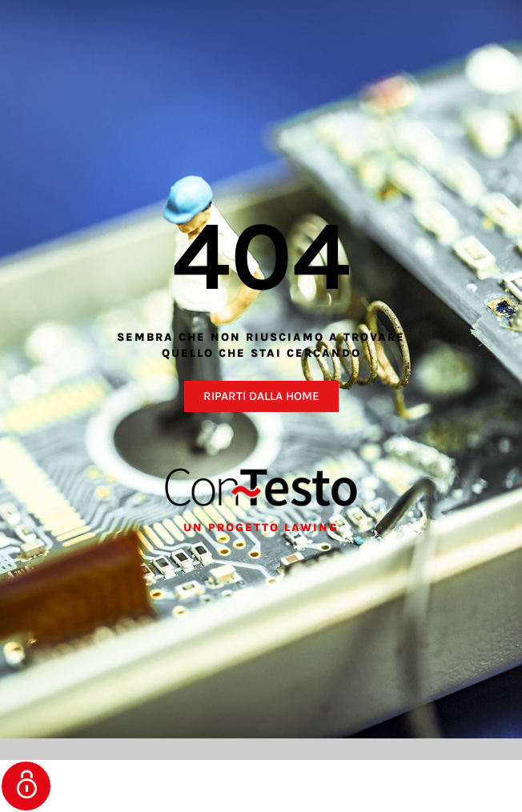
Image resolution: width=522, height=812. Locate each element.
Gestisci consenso (26, 786)
